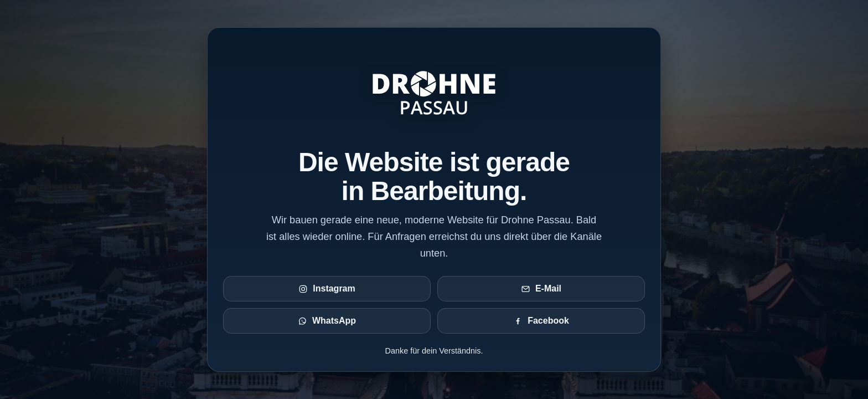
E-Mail (541, 289)
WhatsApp (327, 321)
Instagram (327, 289)
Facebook (541, 321)
